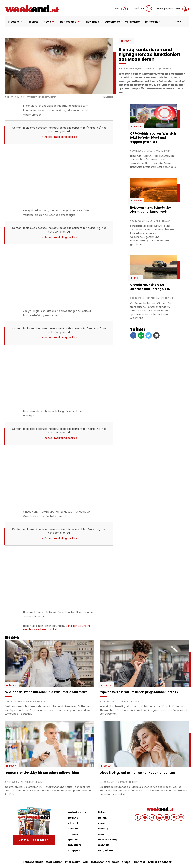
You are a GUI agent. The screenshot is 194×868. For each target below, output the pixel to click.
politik (102, 818)
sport (102, 834)
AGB (86, 862)
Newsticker (142, 8)
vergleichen (106, 850)
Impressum (73, 862)
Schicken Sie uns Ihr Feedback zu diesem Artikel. (57, 628)
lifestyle (16, 22)
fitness (73, 834)
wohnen (104, 845)
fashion (73, 829)
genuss (73, 840)
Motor (137, 278)
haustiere (75, 845)
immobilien (153, 22)
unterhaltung (107, 840)
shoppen (74, 850)
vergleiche (133, 22)
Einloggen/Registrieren (173, 9)
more (179, 21)
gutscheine (112, 22)
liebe (101, 812)
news (49, 22)
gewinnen (93, 22)
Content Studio (33, 862)
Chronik (138, 126)
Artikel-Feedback (160, 862)
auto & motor (77, 812)
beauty (73, 818)
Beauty (128, 41)
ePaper (127, 862)
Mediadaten (54, 862)
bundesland (70, 22)
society (34, 22)
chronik (73, 823)
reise (102, 823)
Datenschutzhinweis (105, 862)
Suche (120, 9)
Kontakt (140, 862)
